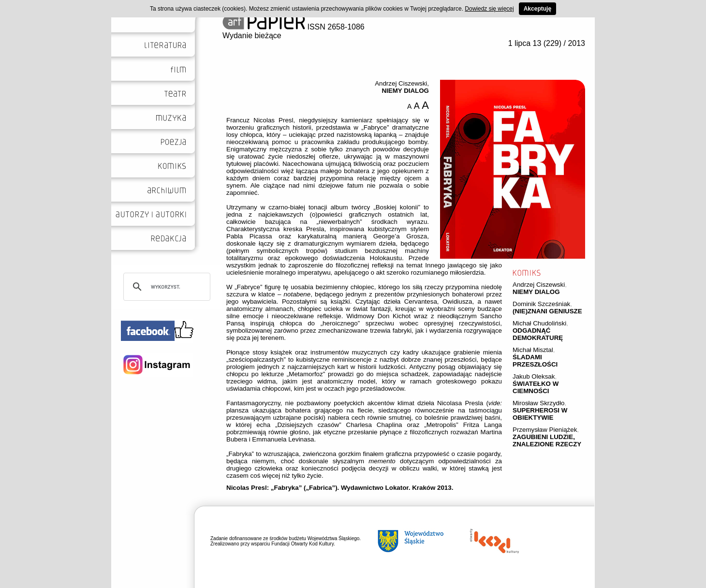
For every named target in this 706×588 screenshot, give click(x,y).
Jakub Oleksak (534, 376)
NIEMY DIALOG (536, 292)
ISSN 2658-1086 (294, 27)
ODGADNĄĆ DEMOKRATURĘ (538, 334)
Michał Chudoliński (539, 323)
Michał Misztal (533, 350)
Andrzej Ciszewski (539, 285)
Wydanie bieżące (252, 36)
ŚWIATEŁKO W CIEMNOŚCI (536, 387)
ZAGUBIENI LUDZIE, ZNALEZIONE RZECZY (547, 441)
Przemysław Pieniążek (545, 430)
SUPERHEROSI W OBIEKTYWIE (540, 414)
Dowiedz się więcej (489, 9)
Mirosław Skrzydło (538, 403)
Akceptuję (537, 9)
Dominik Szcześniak (541, 304)
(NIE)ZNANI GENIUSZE (547, 311)
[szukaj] (165, 287)
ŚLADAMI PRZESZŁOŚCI (535, 361)
